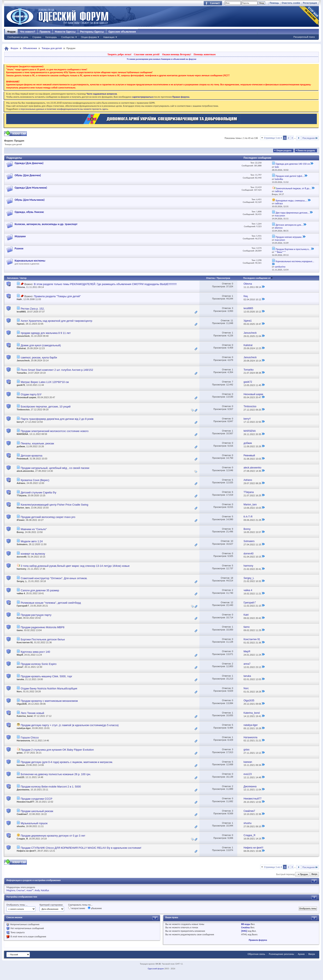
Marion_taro (23, 508)
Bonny (20, 532)
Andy (37, 890)
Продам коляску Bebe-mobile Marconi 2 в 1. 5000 (51, 787)
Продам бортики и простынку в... (293, 249)
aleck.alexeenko (25, 471)
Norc (19, 691)
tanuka (20, 679)
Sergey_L (22, 581)
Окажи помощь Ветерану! (177, 54)
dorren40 (22, 557)
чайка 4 (21, 593)
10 (232, 541)
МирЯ (20, 655)
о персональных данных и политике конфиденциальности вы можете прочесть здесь (63, 109)
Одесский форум (156, 969)
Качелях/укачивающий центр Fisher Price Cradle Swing (55, 505)
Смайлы (246, 927)
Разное (19, 248)
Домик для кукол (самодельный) (41, 345)
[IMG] (244, 931)
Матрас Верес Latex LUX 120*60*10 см (45, 382)
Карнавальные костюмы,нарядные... (295, 261)
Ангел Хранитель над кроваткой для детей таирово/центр (57, 321)
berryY (20, 422)
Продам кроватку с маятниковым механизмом (49, 701)
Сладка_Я (22, 839)
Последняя (310, 138)
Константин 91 (25, 642)
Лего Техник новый (32, 713)
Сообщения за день (18, 37)
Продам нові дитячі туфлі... (290, 176)
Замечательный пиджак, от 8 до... (293, 188)
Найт (19, 299)
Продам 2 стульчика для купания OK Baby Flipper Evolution (57, 750)
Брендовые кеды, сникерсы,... (291, 201)
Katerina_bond (25, 716)
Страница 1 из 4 (273, 138)
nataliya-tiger (24, 728)
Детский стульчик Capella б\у (39, 492)
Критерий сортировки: (51, 905)
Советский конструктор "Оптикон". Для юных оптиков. (54, 578)
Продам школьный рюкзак (37, 811)
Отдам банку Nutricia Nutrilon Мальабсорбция (49, 688)
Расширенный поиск (304, 37)
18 (232, 578)
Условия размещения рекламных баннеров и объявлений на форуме (161, 59)
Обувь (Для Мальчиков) (30, 200)
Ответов (211, 278)
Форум (11, 32)
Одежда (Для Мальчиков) (31, 188)
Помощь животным (205, 54)
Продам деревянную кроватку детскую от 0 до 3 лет (53, 836)
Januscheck (23, 336)
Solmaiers (22, 544)
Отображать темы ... (17, 905)
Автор (23, 278)
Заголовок (12, 278)
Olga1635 (22, 704)
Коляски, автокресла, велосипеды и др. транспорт (46, 224)
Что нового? (28, 32)
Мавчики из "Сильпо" (34, 529)
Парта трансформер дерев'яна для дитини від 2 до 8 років (57, 419)
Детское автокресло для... (289, 225)
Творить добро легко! (119, 54)
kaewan (21, 765)
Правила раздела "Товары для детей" (57, 296)
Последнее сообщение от (258, 278)
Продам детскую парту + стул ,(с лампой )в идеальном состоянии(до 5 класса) (70, 725)
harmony (21, 569)
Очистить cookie (291, 3)
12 (232, 602)
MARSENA (22, 434)
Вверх (314, 874)
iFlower (21, 520)
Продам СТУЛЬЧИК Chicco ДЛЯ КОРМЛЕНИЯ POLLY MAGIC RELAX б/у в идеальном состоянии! (81, 848)
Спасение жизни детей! (147, 54)
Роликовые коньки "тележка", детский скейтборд (51, 603)
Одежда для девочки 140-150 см (293, 164)
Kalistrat (21, 348)
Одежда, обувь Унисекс (29, 212)
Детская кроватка (32, 456)
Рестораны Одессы (92, 32)
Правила (45, 32)
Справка (37, 37)
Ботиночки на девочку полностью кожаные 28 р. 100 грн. (56, 774)
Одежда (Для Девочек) (29, 163)
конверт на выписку (33, 554)
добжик (21, 446)
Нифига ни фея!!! (26, 851)
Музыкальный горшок (34, 823)
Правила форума (258, 940)
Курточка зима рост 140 (35, 652)
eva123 (20, 777)
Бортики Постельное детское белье (43, 639)
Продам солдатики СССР (37, 799)
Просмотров (224, 278)
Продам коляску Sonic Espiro (39, 664)
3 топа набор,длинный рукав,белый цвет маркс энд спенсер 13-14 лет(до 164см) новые (75, 566)
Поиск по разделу (306, 151)
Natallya (45, 890)
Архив (301, 954)
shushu (21, 826)
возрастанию (77, 908)
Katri (19, 618)
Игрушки (20, 236)
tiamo (20, 630)
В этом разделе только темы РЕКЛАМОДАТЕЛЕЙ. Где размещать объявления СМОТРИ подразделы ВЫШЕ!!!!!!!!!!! (105, 284)
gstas (20, 753)
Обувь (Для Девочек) (28, 175)
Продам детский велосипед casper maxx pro (48, 517)
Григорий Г (23, 606)
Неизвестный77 (25, 802)
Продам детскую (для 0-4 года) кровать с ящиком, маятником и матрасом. (67, 762)
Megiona (11, 890)
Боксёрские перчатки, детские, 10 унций (46, 407)
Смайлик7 (22, 814)
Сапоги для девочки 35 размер (40, 590)
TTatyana (22, 495)
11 (232, 320)
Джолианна (23, 790)
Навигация (109, 37)
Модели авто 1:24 (32, 541)
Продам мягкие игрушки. (289, 237)
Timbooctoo (23, 410)
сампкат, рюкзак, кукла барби (39, 357)
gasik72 (21, 385)
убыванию (95, 908)
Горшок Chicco (30, 738)
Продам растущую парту (36, 615)
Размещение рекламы (281, 954)
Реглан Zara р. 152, (33, 309)
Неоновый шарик (26, 397)
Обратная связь (256, 954)
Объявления (30, 48)
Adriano (21, 483)
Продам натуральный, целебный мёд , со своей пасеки (55, 468)
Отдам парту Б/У (31, 394)
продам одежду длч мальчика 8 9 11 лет (46, 333)
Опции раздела (284, 151)
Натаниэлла (23, 741)
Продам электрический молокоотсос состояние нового (55, 431)
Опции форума (89, 37)
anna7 (20, 667)
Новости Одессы (65, 32)
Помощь (274, 3)
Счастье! (21, 890)
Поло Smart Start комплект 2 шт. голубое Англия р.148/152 (57, 370)
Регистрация (310, 3)
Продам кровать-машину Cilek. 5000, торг (47, 676)
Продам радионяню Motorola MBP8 (43, 627)
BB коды (246, 924)
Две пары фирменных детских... (292, 213)
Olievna (21, 287)
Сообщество (68, 37)
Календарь (51, 37)
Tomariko (22, 373)
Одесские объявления (122, 32)
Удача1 (21, 324)
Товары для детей (52, 48)
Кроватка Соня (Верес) (35, 480)
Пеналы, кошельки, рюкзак (37, 443)
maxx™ (30, 890)
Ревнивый (22, 459)
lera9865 (21, 312)
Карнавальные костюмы (30, 261)
